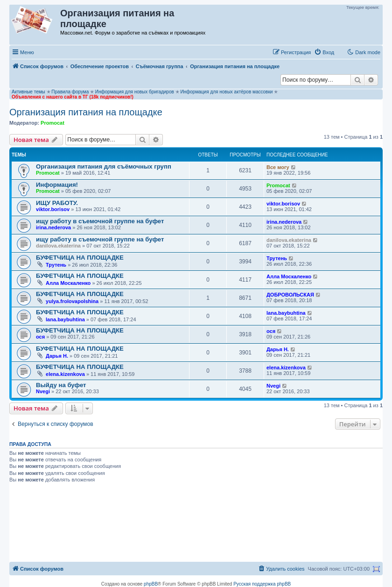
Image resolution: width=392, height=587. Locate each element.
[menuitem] (324, 52)
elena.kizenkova (65, 374)
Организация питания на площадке (86, 112)
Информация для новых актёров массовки (226, 92)
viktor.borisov (53, 209)
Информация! (57, 185)
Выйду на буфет (61, 385)
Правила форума (70, 92)
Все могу (278, 167)
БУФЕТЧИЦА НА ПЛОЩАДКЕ (80, 258)
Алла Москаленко (68, 283)
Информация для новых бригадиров (135, 92)
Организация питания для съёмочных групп (104, 166)
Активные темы (28, 92)
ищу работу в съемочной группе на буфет (100, 221)
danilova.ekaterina (58, 246)
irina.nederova (53, 227)
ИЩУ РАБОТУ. (57, 203)
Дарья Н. (57, 356)
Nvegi (43, 391)
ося (40, 337)
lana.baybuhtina (65, 319)
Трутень (56, 265)
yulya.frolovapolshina (72, 301)
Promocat (52, 123)
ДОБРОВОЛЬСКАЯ (290, 295)
